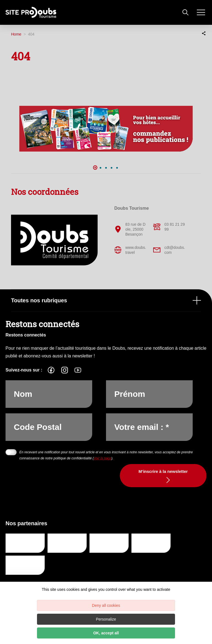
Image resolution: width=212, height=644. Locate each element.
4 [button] (112, 168)
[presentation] (61, 486)
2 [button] (100, 168)
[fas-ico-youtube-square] (78, 370)
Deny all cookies (106, 605)
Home (16, 34)
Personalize (106, 619)
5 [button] (117, 168)
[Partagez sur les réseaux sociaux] (204, 33)
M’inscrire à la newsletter (163, 471)
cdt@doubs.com (169, 250)
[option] (106, 129)
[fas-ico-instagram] (65, 370)
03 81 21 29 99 (169, 227)
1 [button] (95, 168)
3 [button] (106, 168)
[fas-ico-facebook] (51, 370)
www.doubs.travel (130, 250)
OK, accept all (106, 633)
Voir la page (103, 458)
